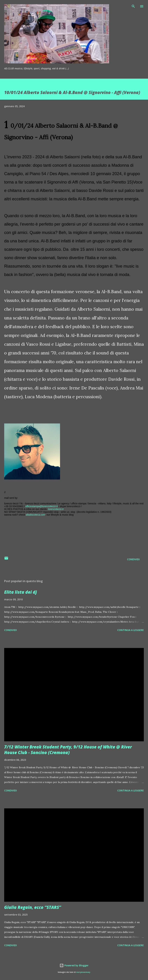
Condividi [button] (133, 559)
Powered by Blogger (74, 965)
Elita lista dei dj (21, 592)
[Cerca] (133, 6)
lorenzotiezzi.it (56, 509)
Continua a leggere (131, 630)
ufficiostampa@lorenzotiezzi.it (41, 506)
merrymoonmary (83, 972)
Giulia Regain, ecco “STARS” (33, 907)
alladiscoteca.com (36, 515)
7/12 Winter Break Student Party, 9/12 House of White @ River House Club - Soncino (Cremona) (68, 750)
